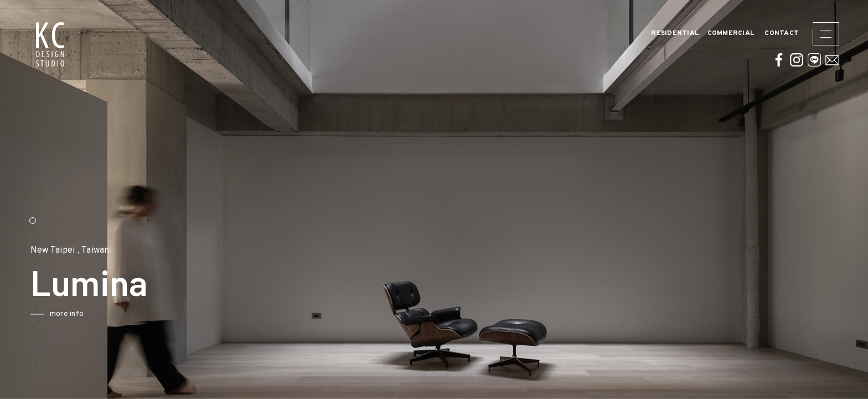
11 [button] (33, 365)
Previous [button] (22, 282)
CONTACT (782, 34)
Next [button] (299, 282)
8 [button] (33, 321)
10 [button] (33, 350)
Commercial (731, 34)
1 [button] (33, 221)
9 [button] (33, 336)
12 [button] (33, 379)
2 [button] (33, 235)
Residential (675, 34)
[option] (434, 199)
